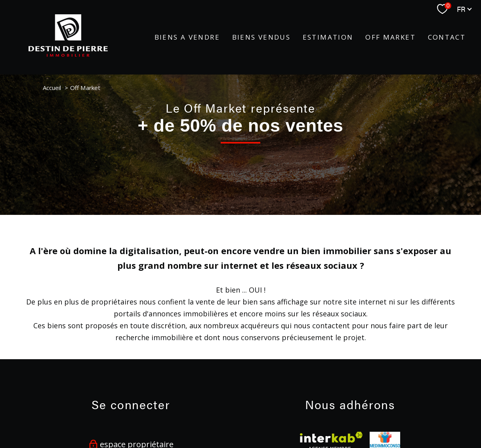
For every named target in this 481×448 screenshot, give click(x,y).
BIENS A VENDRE (187, 37)
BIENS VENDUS (261, 37)
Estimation (328, 37)
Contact (447, 37)
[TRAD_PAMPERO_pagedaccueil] (68, 54)
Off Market (390, 37)
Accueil (52, 88)
